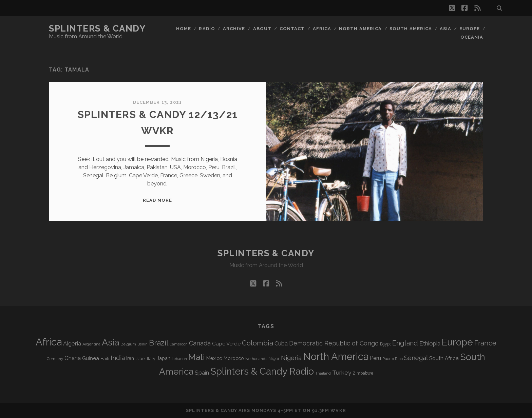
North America (360, 29)
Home (184, 29)
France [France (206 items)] (485, 343)
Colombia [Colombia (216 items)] (258, 343)
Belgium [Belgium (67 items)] (128, 344)
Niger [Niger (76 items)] (274, 359)
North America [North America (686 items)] (336, 357)
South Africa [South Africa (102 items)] (444, 358)
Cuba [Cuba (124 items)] (281, 344)
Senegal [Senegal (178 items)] (416, 358)
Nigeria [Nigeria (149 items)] (291, 358)
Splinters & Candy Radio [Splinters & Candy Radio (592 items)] (262, 371)
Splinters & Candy (97, 28)
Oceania (472, 37)
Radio (207, 29)
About (262, 29)
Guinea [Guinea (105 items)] (91, 358)
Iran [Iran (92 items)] (130, 358)
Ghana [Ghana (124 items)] (73, 358)
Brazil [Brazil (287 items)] (159, 343)
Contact (292, 29)
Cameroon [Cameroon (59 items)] (179, 344)
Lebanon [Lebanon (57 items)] (179, 359)
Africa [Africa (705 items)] (49, 342)
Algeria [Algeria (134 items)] (72, 343)
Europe (470, 29)
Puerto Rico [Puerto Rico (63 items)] (393, 359)
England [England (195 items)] (405, 343)
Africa (322, 29)
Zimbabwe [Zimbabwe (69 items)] (363, 373)
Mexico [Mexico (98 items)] (214, 358)
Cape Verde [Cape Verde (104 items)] (226, 344)
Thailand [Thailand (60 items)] (323, 373)
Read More (157, 200)
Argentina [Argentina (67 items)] (91, 344)
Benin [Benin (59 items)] (142, 344)
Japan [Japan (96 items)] (164, 358)
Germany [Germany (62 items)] (55, 359)
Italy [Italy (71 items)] (151, 359)
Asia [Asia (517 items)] (110, 342)
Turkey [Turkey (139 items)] (342, 373)
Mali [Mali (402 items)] (197, 357)
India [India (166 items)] (118, 358)
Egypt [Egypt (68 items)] (385, 344)
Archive (234, 29)
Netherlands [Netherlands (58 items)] (256, 359)
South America (411, 29)
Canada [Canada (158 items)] (200, 343)
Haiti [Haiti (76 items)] (105, 359)
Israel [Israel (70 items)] (140, 359)
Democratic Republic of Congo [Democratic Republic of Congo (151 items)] (334, 343)
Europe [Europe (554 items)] (457, 342)
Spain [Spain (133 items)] (202, 373)
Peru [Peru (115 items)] (375, 358)
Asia (445, 29)
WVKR (338, 410)
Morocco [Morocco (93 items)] (234, 358)
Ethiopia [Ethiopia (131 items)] (430, 343)
